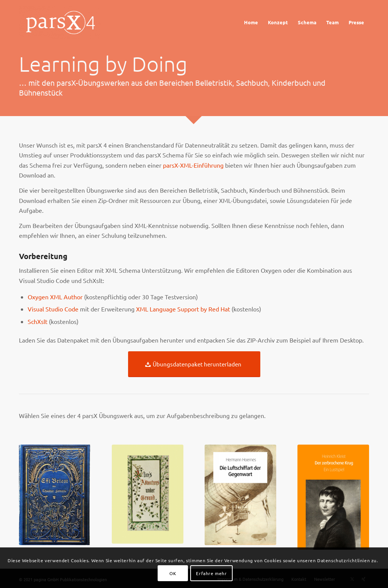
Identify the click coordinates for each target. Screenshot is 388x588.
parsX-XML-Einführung (193, 165)
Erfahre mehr (211, 573)
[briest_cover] (55, 495)
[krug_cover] (333, 497)
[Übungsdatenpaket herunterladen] (194, 364)
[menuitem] (251, 22)
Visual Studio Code (53, 309)
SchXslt (38, 321)
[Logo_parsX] (62, 22)
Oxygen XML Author (55, 297)
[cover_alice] (148, 494)
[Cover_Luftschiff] (240, 495)
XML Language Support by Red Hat (183, 309)
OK (173, 573)
